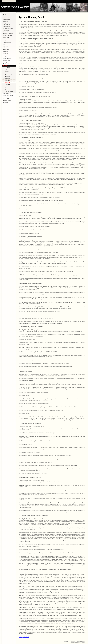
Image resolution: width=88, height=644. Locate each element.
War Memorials (6, 55)
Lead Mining (6, 57)
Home (4, 14)
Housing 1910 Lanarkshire (6, 64)
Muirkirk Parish (6, 39)
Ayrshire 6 (7, 86)
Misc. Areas (6, 53)
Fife (4, 44)
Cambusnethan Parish (8, 28)
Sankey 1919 (6, 99)
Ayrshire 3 (7, 80)
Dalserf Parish (6, 30)
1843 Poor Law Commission (6, 60)
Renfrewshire (6, 50)
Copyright (66, 642)
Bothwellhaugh (6, 27)
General (5, 16)
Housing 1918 (6, 66)
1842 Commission (7, 59)
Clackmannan (8, 88)
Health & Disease (7, 101)
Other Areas (8, 90)
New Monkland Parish (8, 34)
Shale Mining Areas (10, 75)
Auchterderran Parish (8, 18)
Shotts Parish (6, 37)
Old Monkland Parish (8, 35)
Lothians (5, 48)
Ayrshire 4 (7, 82)
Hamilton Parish (7, 32)
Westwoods (6, 102)
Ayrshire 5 (7, 84)
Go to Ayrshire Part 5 (24, 637)
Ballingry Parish (6, 20)
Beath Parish (6, 21)
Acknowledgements (81, 642)
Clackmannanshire (7, 43)
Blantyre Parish (6, 23)
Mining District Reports (8, 95)
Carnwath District (9, 92)
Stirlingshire (6, 51)
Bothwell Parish (6, 25)
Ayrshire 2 (7, 79)
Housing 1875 (6, 62)
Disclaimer (72, 642)
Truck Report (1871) (7, 94)
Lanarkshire (6, 46)
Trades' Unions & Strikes (8, 97)
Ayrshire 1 (7, 77)
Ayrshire (5, 41)
